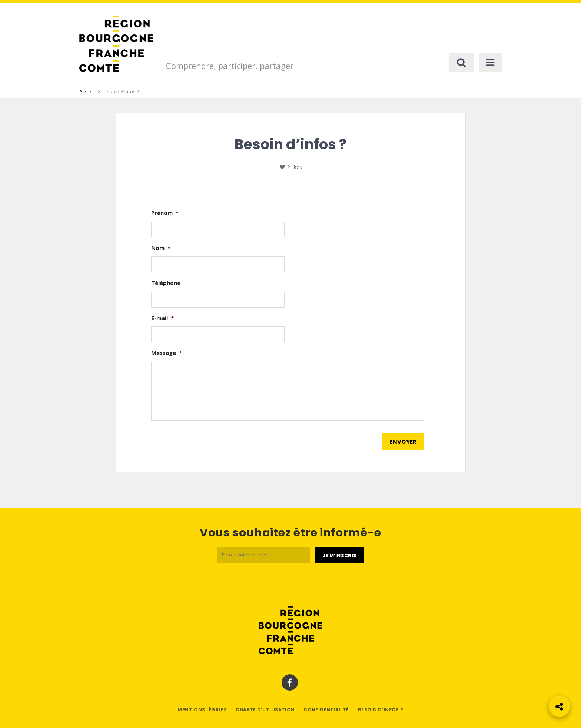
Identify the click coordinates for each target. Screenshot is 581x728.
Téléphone (166, 283)
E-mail (162, 318)
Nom (161, 248)
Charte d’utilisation (265, 710)
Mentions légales (202, 710)
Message (167, 353)
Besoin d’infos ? (381, 710)
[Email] (263, 555)
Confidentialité (326, 710)
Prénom (165, 213)
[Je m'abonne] (339, 555)
